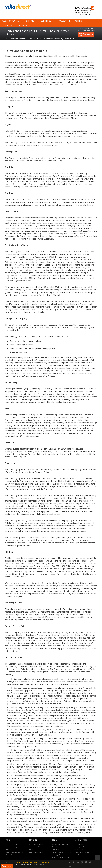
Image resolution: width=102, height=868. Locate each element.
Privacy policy (57, 855)
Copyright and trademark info (62, 844)
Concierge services (13, 844)
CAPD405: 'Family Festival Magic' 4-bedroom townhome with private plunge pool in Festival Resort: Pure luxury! (82, 10)
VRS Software (40, 864)
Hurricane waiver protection (62, 852)
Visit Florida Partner (82, 855)
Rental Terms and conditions (62, 857)
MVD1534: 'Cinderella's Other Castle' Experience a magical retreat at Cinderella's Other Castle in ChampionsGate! (82, 14)
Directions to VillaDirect (37, 847)
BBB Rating (79, 844)
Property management (14, 847)
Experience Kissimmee (83, 852)
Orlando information (36, 852)
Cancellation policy (59, 847)
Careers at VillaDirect (36, 844)
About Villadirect (12, 855)
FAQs (31, 850)
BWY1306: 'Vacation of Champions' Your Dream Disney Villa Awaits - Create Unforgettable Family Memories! (82, 8)
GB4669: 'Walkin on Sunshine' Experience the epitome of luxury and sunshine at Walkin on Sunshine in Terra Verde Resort (82, 12)
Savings (9, 850)
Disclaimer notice (58, 850)
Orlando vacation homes (15, 852)
